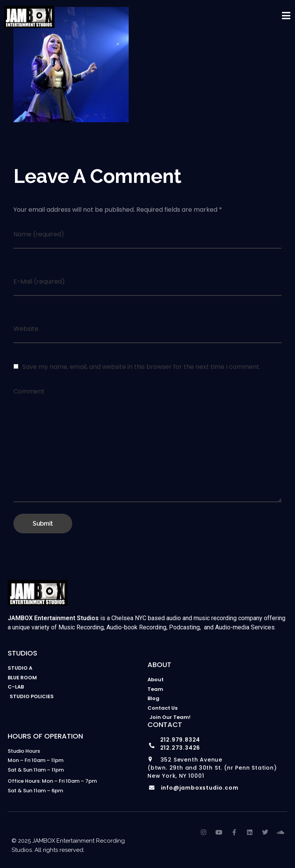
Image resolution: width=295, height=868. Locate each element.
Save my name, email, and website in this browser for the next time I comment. (141, 367)
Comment (29, 391)
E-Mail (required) (39, 281)
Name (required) (39, 234)
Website (26, 329)
